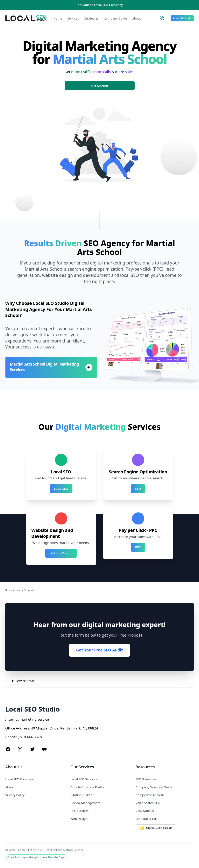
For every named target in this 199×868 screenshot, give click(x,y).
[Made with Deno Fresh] (165, 828)
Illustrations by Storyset (20, 590)
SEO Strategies (146, 779)
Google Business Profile (87, 787)
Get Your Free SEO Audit (99, 650)
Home (58, 18)
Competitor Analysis (150, 795)
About (136, 18)
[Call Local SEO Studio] (162, 18)
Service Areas (25, 681)
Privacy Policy (15, 795)
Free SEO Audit (182, 18)
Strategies (91, 18)
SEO (138, 488)
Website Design (61, 553)
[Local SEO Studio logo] (26, 18)
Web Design (79, 819)
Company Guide (115, 18)
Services (73, 18)
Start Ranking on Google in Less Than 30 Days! (37, 857)
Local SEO (61, 488)
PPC (138, 547)
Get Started (99, 86)
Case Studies (145, 811)
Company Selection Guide (154, 787)
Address (22, 728)
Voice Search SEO (148, 803)
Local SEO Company (20, 779)
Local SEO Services (84, 779)
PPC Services (79, 811)
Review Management (85, 803)
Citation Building (82, 795)
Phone (11, 737)
